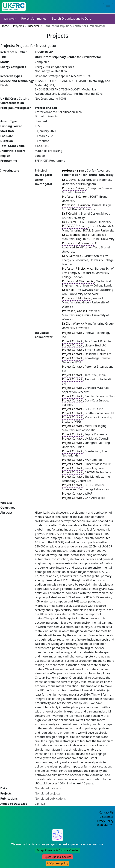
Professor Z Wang (74, 188)
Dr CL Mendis (71, 235)
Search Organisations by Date (72, 19)
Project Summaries (34, 19)
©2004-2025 (105, 825)
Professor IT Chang (75, 226)
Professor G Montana (76, 298)
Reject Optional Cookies (57, 857)
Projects (18, 26)
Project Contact (72, 333)
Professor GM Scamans (78, 243)
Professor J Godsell (75, 311)
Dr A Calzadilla (72, 256)
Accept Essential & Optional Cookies (57, 850)
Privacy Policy (104, 821)
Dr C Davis (69, 180)
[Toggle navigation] (108, 7)
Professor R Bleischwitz (78, 269)
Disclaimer (106, 817)
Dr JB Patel (69, 222)
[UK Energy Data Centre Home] (14, 7)
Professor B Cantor (75, 197)
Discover (10, 19)
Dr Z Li (67, 324)
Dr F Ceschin (71, 214)
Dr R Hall (68, 290)
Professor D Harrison (76, 205)
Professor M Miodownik (78, 281)
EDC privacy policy (57, 863)
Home (5, 26)
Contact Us (106, 812)
